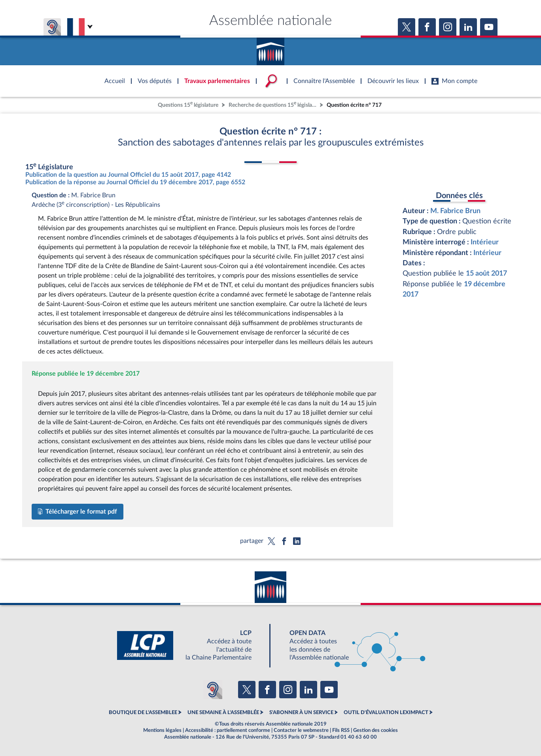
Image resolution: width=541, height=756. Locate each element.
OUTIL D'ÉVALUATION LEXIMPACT (386, 713)
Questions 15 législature (188, 104)
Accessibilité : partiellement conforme (228, 730)
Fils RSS (341, 730)
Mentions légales (162, 730)
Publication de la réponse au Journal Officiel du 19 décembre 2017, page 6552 (135, 182)
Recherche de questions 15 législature (273, 104)
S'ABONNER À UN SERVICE (301, 713)
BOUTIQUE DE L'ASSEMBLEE (143, 713)
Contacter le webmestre (301, 730)
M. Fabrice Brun (455, 211)
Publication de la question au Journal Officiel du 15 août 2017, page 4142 (128, 175)
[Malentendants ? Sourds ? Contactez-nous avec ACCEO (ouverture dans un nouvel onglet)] (213, 690)
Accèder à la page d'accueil (270, 49)
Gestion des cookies (375, 730)
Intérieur (485, 242)
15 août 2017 (486, 273)
